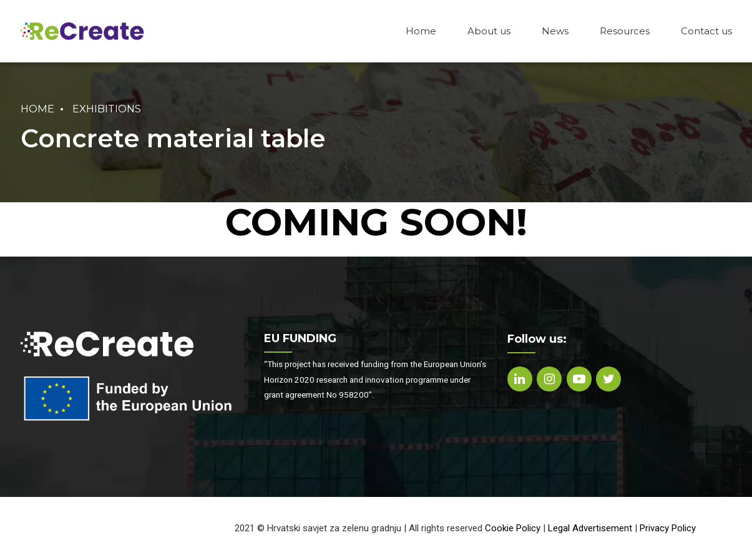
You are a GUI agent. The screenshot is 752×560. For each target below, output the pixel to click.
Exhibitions (107, 109)
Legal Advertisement (590, 528)
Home (421, 31)
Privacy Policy (668, 528)
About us (489, 31)
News (555, 31)
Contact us (706, 31)
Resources (625, 31)
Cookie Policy (513, 528)
